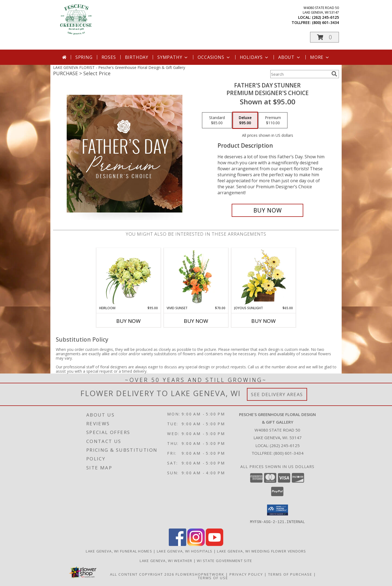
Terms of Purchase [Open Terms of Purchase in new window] (290, 574)
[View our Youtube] (215, 544)
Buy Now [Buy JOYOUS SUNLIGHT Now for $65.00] (264, 321)
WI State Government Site (224, 560)
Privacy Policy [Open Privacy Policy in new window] (246, 574)
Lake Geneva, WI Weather (166, 560)
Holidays (255, 57)
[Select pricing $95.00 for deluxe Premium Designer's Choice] (245, 120)
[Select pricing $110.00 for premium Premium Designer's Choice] (273, 120)
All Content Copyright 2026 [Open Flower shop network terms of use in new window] (142, 574)
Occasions (214, 57)
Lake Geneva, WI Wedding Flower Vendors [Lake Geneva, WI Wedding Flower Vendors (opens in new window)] (261, 551)
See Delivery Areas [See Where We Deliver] (277, 394)
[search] (334, 74)
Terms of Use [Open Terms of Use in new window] (213, 578)
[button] (324, 37)
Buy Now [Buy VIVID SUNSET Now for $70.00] (196, 321)
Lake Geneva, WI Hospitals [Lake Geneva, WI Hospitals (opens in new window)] (185, 551)
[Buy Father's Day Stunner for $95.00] (267, 210)
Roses (109, 57)
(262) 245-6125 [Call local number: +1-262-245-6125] (325, 17)
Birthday (137, 57)
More (320, 57)
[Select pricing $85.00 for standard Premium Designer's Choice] (217, 120)
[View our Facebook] (177, 544)
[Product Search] (300, 74)
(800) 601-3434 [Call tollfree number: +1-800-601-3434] (325, 22)
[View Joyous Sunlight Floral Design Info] (264, 277)
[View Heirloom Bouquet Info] (129, 277)
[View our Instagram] (196, 544)
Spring (84, 57)
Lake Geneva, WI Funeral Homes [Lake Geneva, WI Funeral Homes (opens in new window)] (119, 551)
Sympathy (173, 57)
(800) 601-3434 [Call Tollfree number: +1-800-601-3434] (289, 453)
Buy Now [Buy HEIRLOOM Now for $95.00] (128, 321)
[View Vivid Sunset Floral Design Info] (196, 277)
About (290, 57)
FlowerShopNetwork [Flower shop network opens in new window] (200, 574)
